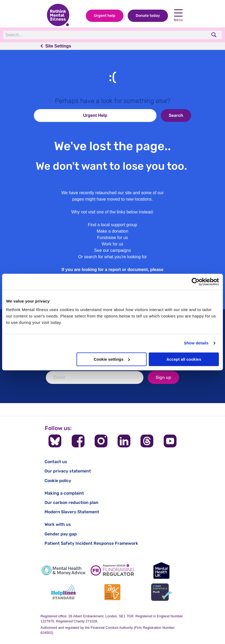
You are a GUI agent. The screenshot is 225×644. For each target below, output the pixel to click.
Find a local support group (113, 225)
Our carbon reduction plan (71, 502)
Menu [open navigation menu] (178, 16)
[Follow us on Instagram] (101, 441)
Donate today (148, 16)
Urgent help (105, 16)
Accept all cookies (184, 359)
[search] (214, 35)
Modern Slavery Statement (72, 512)
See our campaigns (112, 250)
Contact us (56, 462)
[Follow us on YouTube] (170, 441)
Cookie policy (58, 481)
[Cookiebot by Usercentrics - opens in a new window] (196, 282)
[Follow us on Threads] (147, 441)
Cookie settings (112, 359)
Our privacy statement (68, 471)
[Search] (77, 35)
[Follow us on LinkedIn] (124, 441)
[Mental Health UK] (162, 571)
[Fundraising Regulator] (112, 571)
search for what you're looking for (116, 257)
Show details (196, 343)
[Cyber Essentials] (162, 592)
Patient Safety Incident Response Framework (91, 543)
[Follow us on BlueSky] (55, 441)
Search (176, 115)
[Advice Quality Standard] (112, 592)
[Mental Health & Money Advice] (63, 571)
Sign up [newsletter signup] (163, 377)
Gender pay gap (61, 534)
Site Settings (58, 46)
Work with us (58, 524)
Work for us (112, 244)
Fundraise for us (112, 238)
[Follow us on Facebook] (78, 441)
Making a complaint (64, 493)
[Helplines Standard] (63, 592)
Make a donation (112, 231)
